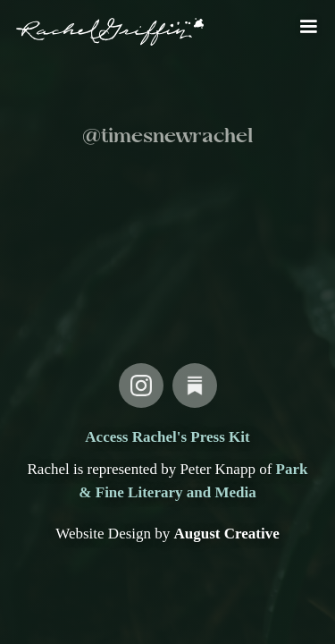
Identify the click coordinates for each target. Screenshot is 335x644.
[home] (106, 32)
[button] (308, 27)
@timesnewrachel (167, 136)
